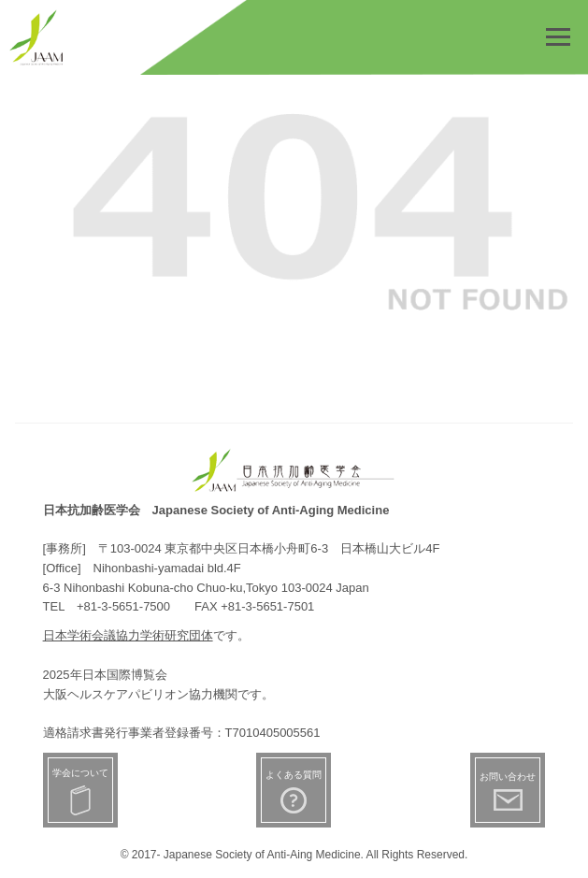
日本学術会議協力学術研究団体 (128, 635)
